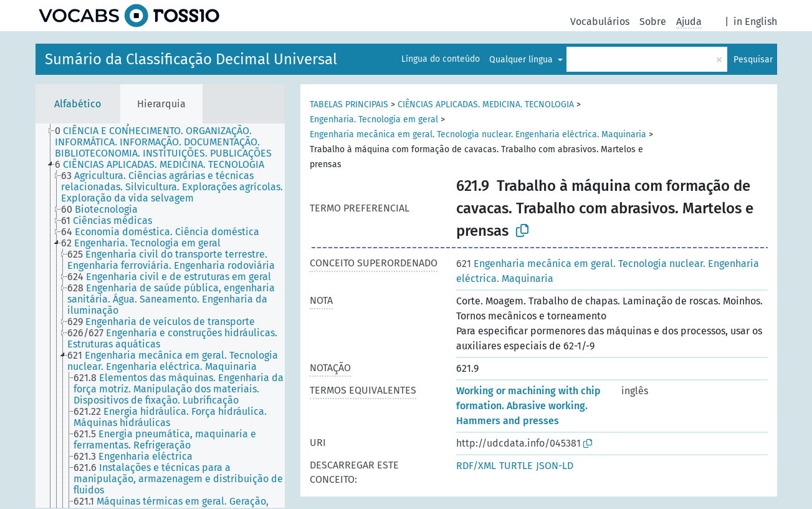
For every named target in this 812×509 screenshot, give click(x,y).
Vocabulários (600, 22)
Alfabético (78, 104)
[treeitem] (175, 142)
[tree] (160, 316)
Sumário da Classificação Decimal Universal (191, 59)
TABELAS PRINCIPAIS (349, 104)
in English (755, 22)
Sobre (653, 22)
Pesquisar (753, 60)
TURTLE (516, 466)
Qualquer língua (522, 60)
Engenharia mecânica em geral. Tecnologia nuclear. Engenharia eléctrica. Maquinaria (478, 134)
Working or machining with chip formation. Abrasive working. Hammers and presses (528, 406)
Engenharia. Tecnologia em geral (374, 119)
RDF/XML (476, 466)
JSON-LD (555, 466)
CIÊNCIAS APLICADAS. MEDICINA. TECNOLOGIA (486, 104)
